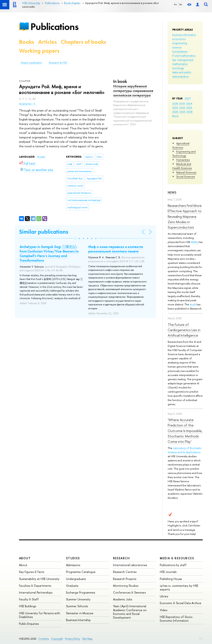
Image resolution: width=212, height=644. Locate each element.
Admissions (73, 565)
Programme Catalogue (81, 572)
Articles (47, 42)
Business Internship (78, 620)
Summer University (78, 599)
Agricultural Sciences (181, 145)
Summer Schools (77, 606)
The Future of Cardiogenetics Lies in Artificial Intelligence (184, 330)
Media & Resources (177, 558)
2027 (188, 98)
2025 (182, 104)
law (174, 60)
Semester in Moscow (80, 613)
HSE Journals (168, 572)
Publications (54, 27)
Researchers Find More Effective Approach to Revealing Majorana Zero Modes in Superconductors (185, 216)
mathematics (180, 64)
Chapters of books (83, 42)
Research (122, 558)
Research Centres (125, 572)
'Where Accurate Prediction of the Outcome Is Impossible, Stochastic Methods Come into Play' (185, 431)
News (172, 192)
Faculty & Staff (29, 599)
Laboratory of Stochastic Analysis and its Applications (185, 450)
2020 (175, 112)
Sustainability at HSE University (39, 579)
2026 (175, 104)
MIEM (194, 242)
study (193, 304)
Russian (41, 157)
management (185, 60)
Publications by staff (173, 565)
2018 (190, 112)
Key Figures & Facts (32, 572)
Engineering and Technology (184, 154)
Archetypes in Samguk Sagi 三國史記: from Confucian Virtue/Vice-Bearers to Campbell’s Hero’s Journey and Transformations (49, 254)
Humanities (183, 160)
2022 (182, 108)
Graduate (72, 586)
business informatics (184, 35)
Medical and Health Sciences (182, 166)
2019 (182, 112)
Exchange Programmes (81, 592)
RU (176, 5)
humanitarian (180, 51)
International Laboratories (130, 565)
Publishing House (171, 579)
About (25, 558)
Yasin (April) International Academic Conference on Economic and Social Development (130, 612)
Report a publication (31, 63)
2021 (189, 108)
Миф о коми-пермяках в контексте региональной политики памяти (116, 249)
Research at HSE (58, 63)
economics (179, 39)
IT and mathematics (184, 56)
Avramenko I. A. (27, 104)
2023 (175, 108)
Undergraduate (76, 579)
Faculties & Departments (35, 586)
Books (26, 42)
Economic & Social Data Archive (181, 603)
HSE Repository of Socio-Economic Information (176, 619)
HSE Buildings (28, 606)
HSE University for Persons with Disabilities (40, 615)
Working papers (39, 51)
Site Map (87, 639)
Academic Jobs (123, 599)
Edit (201, 638)
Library (164, 596)
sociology (178, 68)
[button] (75, 238)
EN (181, 5)
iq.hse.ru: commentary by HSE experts (179, 587)
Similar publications (44, 232)
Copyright (57, 639)
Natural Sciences (186, 172)
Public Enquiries (29, 624)
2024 (189, 104)
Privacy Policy (73, 639)
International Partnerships (36, 592)
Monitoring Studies (126, 586)
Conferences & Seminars (129, 592)
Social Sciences (185, 176)
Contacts (44, 639)
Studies (73, 558)
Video (164, 610)
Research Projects (125, 579)
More (175, 116)
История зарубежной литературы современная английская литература (133, 91)
